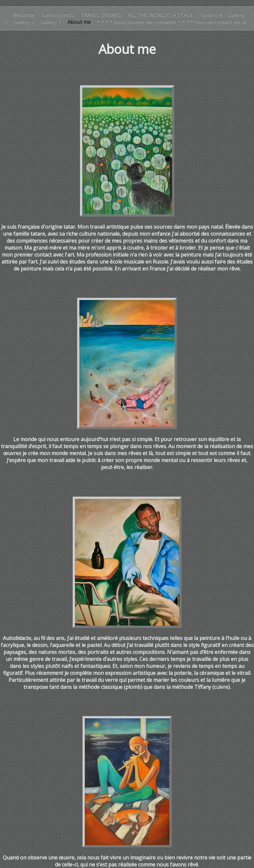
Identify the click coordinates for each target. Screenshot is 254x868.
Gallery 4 (211, 15)
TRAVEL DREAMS (101, 15)
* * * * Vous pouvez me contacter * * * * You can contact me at (172, 22)
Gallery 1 (51, 22)
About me (79, 22)
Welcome (24, 15)
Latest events (58, 15)
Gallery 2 (24, 22)
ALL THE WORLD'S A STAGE (161, 15)
